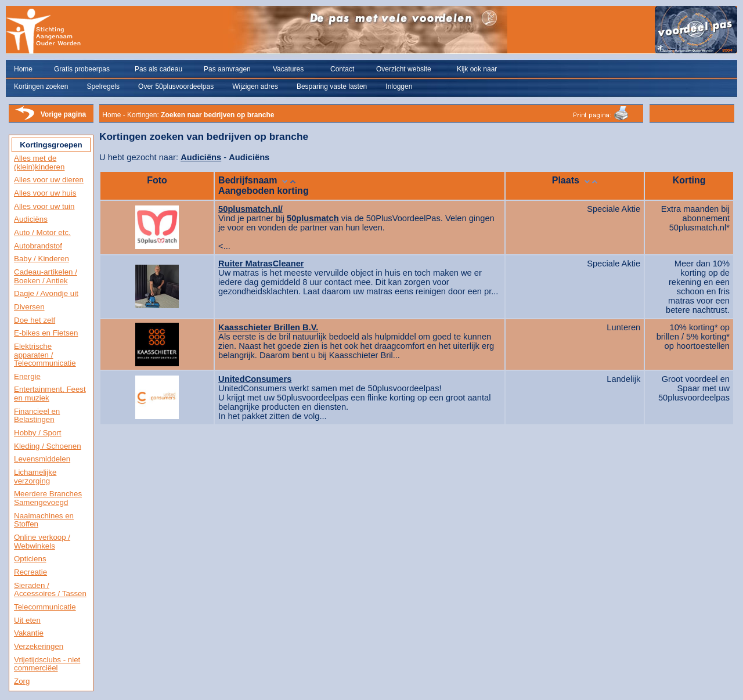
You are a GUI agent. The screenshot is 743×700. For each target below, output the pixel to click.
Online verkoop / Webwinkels (42, 542)
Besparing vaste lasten (332, 86)
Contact (342, 69)
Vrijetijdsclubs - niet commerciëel (47, 664)
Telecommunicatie (45, 607)
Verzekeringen (39, 646)
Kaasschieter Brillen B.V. (268, 327)
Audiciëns (31, 219)
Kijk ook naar (477, 69)
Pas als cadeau (158, 69)
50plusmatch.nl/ (250, 209)
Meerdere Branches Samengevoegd (48, 498)
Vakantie (29, 633)
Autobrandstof (38, 246)
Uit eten (27, 620)
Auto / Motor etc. (42, 232)
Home (23, 69)
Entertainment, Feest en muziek (50, 394)
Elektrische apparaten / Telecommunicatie (45, 355)
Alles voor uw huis (45, 193)
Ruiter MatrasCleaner (261, 264)
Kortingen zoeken (41, 86)
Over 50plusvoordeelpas (176, 86)
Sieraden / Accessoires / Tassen (50, 590)
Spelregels (103, 86)
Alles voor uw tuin (44, 206)
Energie (27, 376)
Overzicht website (404, 69)
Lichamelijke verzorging (35, 477)
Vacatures (288, 69)
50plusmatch (313, 218)
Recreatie (30, 572)
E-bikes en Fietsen (46, 333)
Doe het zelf (35, 320)
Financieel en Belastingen (37, 416)
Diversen (29, 307)
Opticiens (30, 559)
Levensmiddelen (42, 459)
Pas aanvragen (227, 69)
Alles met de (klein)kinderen (39, 163)
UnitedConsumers (255, 379)
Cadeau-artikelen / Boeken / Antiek (46, 276)
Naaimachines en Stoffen (44, 520)
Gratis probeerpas (82, 69)
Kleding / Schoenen (48, 446)
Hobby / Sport (38, 433)
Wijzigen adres (255, 86)
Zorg (22, 681)
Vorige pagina (63, 114)
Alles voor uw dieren (49, 180)
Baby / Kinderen (42, 259)
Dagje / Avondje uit (46, 293)
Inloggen (399, 86)
